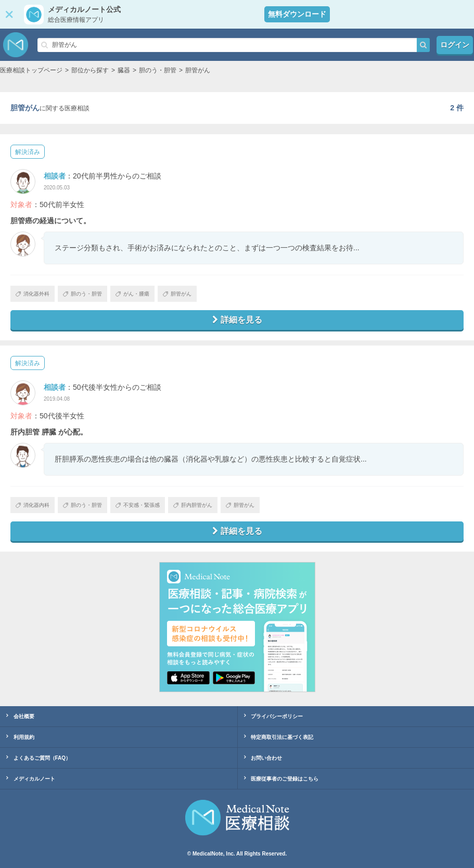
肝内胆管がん (193, 505)
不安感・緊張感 (138, 505)
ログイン (455, 45)
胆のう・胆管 (82, 294)
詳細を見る (237, 320)
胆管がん (177, 294)
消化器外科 (33, 294)
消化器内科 (33, 505)
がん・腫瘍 (132, 294)
